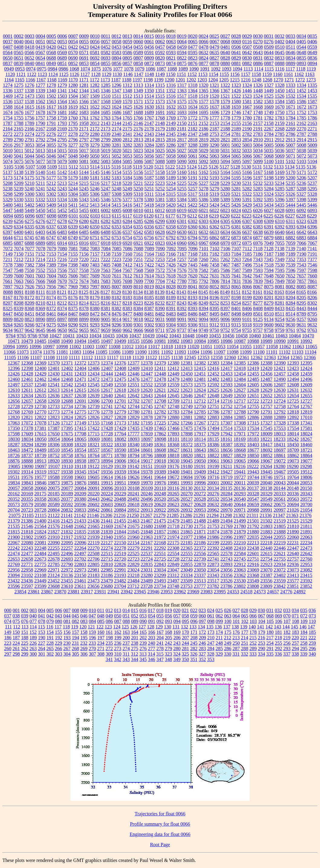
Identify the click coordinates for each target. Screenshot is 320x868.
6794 (192, 238)
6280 (84, 221)
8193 (193, 298)
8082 (291, 287)
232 (84, 643)
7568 (138, 270)
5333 (51, 200)
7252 (149, 259)
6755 (138, 238)
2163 (312, 123)
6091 (290, 210)
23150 (80, 575)
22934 (280, 564)
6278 (62, 221)
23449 (40, 581)
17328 (280, 423)
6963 (193, 243)
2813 (138, 140)
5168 (269, 172)
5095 (236, 161)
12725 (293, 401)
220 (295, 638)
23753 (186, 586)
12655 (306, 396)
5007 (291, 145)
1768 (160, 118)
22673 (40, 559)
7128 (269, 249)
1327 (269, 85)
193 (67, 638)
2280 (95, 134)
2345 (171, 134)
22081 (40, 543)
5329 (8, 200)
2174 (117, 129)
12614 (67, 390)
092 (160, 621)
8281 (280, 303)
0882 (247, 63)
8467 (73, 314)
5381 (160, 200)
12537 (27, 385)
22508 (94, 554)
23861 (34, 592)
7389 (51, 265)
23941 (114, 592)
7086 (128, 249)
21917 (67, 537)
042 (50, 616)
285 (219, 649)
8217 (116, 303)
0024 (203, 36)
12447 (147, 374)
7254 (171, 259)
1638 (225, 107)
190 (42, 638)
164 (135, 632)
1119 (311, 69)
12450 (187, 374)
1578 (215, 102)
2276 (51, 134)
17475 (187, 428)
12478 (160, 379)
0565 (19, 52)
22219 (280, 543)
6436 (51, 232)
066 (253, 616)
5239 (19, 189)
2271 (312, 129)
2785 (280, 134)
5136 (312, 167)
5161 (193, 172)
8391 (171, 308)
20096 (107, 488)
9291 (84, 325)
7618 (171, 276)
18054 (54, 439)
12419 (253, 368)
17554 (293, 428)
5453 (73, 210)
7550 (30, 270)
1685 (106, 112)
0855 (106, 63)
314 (151, 654)
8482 (160, 314)
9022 (149, 319)
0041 (30, 42)
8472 (95, 314)
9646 (51, 330)
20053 (306, 483)
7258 (192, 259)
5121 (159, 167)
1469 (8, 96)
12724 (280, 401)
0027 (225, 36)
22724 (147, 559)
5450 (40, 210)
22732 (187, 559)
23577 (293, 581)
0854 (95, 63)
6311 (291, 221)
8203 (280, 298)
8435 (291, 308)
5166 (247, 172)
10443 (175, 336)
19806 (306, 477)
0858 (138, 63)
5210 (30, 183)
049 (109, 616)
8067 (258, 287)
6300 (171, 221)
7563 (106, 270)
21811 (306, 526)
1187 (116, 80)
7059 (291, 243)
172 (202, 632)
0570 (73, 52)
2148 (160, 123)
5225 (182, 183)
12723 (266, 401)
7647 (258, 276)
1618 (62, 107)
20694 (293, 504)
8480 (138, 314)
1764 (117, 118)
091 (152, 621)
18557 (94, 450)
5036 (280, 151)
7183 (225, 254)
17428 (107, 428)
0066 (204, 42)
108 (296, 621)
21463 (134, 521)
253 (262, 643)
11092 (167, 352)
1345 (95, 91)
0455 (138, 47)
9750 (214, 330)
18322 (107, 445)
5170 (291, 172)
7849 (280, 281)
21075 (15, 515)
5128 (235, 167)
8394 (204, 308)
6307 (247, 221)
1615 (30, 107)
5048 (73, 156)
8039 (182, 287)
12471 (80, 379)
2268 (280, 129)
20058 (27, 488)
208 (194, 638)
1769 (171, 118)
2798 (95, 140)
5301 (40, 194)
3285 (160, 145)
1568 (106, 102)
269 (84, 649)
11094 (193, 352)
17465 (160, 428)
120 (83, 627)
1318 (193, 85)
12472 (94, 379)
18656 (227, 450)
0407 (8, 47)
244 (186, 643)
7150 (19, 254)
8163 (280, 292)
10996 (35, 347)
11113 (100, 357)
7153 (51, 254)
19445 (267, 472)
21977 (187, 537)
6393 (291, 227)
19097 (40, 466)
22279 (134, 548)
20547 (253, 499)
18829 (240, 455)
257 (296, 643)
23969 (193, 592)
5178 (62, 178)
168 (169, 632)
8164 (290, 292)
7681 (95, 281)
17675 (67, 434)
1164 (9, 80)
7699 (138, 281)
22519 (120, 554)
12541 (54, 385)
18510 (54, 450)
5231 (247, 183)
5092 (204, 161)
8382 (117, 308)
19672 (173, 477)
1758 (51, 118)
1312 (128, 85)
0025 (214, 36)
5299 (19, 194)
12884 (227, 417)
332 (244, 654)
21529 (306, 521)
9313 (225, 325)
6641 (291, 232)
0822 (182, 58)
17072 (27, 423)
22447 (293, 548)
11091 (154, 352)
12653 (280, 396)
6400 (19, 232)
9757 (258, 330)
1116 (280, 69)
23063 (240, 570)
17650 (54, 434)
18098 (160, 439)
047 (92, 616)
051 (126, 616)
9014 (117, 319)
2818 (193, 140)
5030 (214, 151)
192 (59, 638)
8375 (73, 308)
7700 (149, 281)
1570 (128, 102)
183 (296, 632)
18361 (160, 445)
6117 (127, 216)
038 (16, 616)
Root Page (160, 845)
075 (16, 621)
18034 (27, 439)
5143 (73, 172)
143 (278, 627)
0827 (215, 58)
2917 (19, 145)
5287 (291, 189)
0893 (302, 63)
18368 (173, 445)
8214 (84, 303)
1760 (73, 118)
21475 (160, 521)
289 (253, 649)
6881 (280, 238)
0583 (117, 52)
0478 (204, 47)
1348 (128, 91)
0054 (73, 42)
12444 (107, 374)
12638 (80, 396)
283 (202, 649)
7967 (62, 287)
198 (109, 638)
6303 (204, 221)
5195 (236, 178)
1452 (302, 91)
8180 (106, 298)
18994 (107, 461)
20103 (120, 488)
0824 (204, 58)
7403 (95, 265)
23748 (173, 586)
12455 (253, 374)
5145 (95, 172)
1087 (161, 69)
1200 (170, 80)
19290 (293, 466)
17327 (267, 423)
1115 (269, 69)
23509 (187, 581)
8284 (290, 303)
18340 (134, 445)
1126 (74, 74)
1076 (107, 69)
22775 (40, 564)
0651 (19, 58)
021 (185, 610)
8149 (225, 292)
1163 (310, 74)
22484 (40, 554)
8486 (193, 314)
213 (236, 638)
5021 (127, 151)
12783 (173, 412)
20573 (14, 504)
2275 (40, 134)
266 (59, 649)
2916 (8, 145)
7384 (40, 265)
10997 (49, 347)
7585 (215, 270)
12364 (283, 357)
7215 (51, 259)
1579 (225, 102)
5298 (8, 194)
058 (186, 616)
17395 (67, 428)
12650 (240, 396)
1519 (203, 96)
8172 (30, 298)
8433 (280, 308)
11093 (180, 352)
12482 (213, 379)
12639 (94, 396)
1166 (30, 80)
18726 (14, 455)
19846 (40, 483)
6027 (269, 210)
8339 (19, 308)
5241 (40, 189)
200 (126, 638)
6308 (258, 221)
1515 (160, 96)
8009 (128, 287)
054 (152, 616)
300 (33, 654)
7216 (62, 259)
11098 (233, 352)
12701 (120, 401)
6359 (182, 227)
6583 (149, 232)
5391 (247, 200)
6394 (302, 227)
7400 (84, 265)
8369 (40, 308)
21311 (252, 515)
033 (287, 610)
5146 (106, 172)
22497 (80, 554)
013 (118, 610)
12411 (160, 368)
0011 (106, 36)
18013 (280, 434)
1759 (62, 118)
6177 (170, 216)
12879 (160, 417)
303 (59, 654)
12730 (40, 406)
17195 (147, 423)
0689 (62, 58)
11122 (151, 357)
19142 (133, 466)
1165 (19, 80)
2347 (193, 134)
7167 (182, 254)
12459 (306, 374)
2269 (291, 129)
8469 (84, 314)
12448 (160, 374)
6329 (8, 227)
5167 (258, 172)
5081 (84, 161)
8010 (138, 287)
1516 (171, 96)
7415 (138, 265)
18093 (134, 439)
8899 (84, 319)
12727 (306, 401)
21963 (147, 537)
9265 (19, 325)
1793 (62, 123)
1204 (213, 80)
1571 (138, 102)
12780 (134, 412)
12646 (187, 396)
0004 (40, 36)
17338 (293, 423)
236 (118, 643)
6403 (40, 232)
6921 (138, 243)
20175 (40, 494)
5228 (214, 183)
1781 (258, 118)
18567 (107, 450)
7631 (214, 276)
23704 (120, 586)
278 (160, 649)
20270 (187, 494)
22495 (54, 554)
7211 (8, 259)
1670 (280, 107)
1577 (204, 102)
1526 (280, 96)
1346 (106, 91)
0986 (63, 69)
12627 (240, 390)
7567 (128, 270)
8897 (62, 319)
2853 (236, 140)
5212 (51, 183)
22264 (80, 548)
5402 (30, 205)
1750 (280, 112)
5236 (301, 183)
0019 (182, 36)
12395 (306, 363)
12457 (280, 374)
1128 (96, 74)
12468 (67, 379)
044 (67, 616)
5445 (301, 205)
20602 (94, 504)
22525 (134, 554)
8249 (203, 303)
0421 (62, 47)
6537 (128, 232)
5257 (193, 189)
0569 (62, 52)
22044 (267, 537)
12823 (54, 417)
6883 (301, 238)
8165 (301, 292)
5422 (192, 205)
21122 (54, 515)
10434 (95, 336)
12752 (227, 406)
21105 (28, 515)
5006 (280, 145)
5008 (302, 145)
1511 (116, 96)
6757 (160, 238)
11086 (114, 352)
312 (134, 654)
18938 (80, 461)
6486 (95, 232)
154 (50, 632)
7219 (73, 259)
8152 (247, 292)
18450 (293, 445)
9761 (290, 330)
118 (66, 627)
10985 (213, 341)
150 (16, 632)
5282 (247, 189)
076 (25, 621)
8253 (225, 303)
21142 (80, 515)
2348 (204, 134)
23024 (134, 570)
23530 (240, 581)
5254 (171, 189)
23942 (127, 592)
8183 (128, 298)
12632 (306, 390)
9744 (192, 330)
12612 (40, 390)
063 (228, 616)
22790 (67, 564)
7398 (73, 265)
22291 (147, 548)
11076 (49, 352)
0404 (290, 42)
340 (312, 654)
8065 (236, 287)
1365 (204, 91)
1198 (148, 80)
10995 (22, 347)
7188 (280, 254)
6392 (280, 227)
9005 (106, 319)
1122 (32, 74)
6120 (149, 216)
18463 (14, 450)
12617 (107, 390)
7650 (280, 276)
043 (59, 616)
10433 (82, 336)
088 (126, 621)
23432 (14, 581)
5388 (215, 200)
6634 (225, 232)
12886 (253, 417)
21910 (54, 537)
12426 (14, 374)
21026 (293, 510)
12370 (54, 363)
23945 (140, 592)
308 (101, 654)
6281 (95, 221)
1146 (128, 74)
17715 (94, 434)
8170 (19, 298)
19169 (160, 466)
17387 (54, 428)
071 (296, 616)
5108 (41, 167)
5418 (149, 205)
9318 (247, 325)
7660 (312, 276)
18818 (173, 455)
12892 (293, 417)
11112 (87, 357)
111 (8, 627)
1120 (10, 74)
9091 (182, 319)
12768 (14, 412)
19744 (253, 477)
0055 (84, 42)
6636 (236, 232)
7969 (73, 287)
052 (135, 616)
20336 (293, 494)
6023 (225, 210)
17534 (253, 428)
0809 (149, 58)
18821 (200, 455)
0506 (236, 47)
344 (135, 659)
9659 (106, 330)
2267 (269, 129)
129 (159, 627)
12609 (306, 385)
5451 (51, 210)
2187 (215, 129)
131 (176, 627)
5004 (258, 145)
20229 (120, 494)
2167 (40, 129)
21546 (27, 526)
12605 (253, 385)
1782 (269, 118)
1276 (30, 85)
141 (261, 627)
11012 (128, 347)
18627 (173, 450)
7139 (290, 249)
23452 (54, 581)
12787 (227, 412)
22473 (306, 548)
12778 (107, 412)
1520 (214, 96)
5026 (171, 151)
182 (287, 632)
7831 (236, 281)
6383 (258, 227)
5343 (84, 200)
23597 (27, 586)
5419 (160, 205)
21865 (187, 532)
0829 (236, 58)
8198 (236, 298)
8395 (215, 308)
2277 (62, 134)
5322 (247, 194)
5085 (128, 161)
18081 (107, 439)
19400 (173, 472)
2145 (128, 123)
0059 (128, 42)
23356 (227, 575)
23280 (147, 575)
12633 (14, 396)
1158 (256, 74)
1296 (117, 85)
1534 (301, 96)
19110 (67, 466)
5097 (247, 161)
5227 (203, 183)
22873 (213, 564)
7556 (62, 270)
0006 (62, 36)
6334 (19, 227)
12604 (240, 385)
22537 (147, 554)
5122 (170, 167)
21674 (120, 526)
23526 (227, 581)
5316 (182, 194)
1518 (192, 96)
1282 (95, 85)
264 (42, 649)
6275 (30, 221)
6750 (84, 238)
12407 (107, 368)
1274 (8, 85)
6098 (52, 216)
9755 (247, 330)
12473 (107, 379)
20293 (240, 494)
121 (92, 627)
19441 (240, 472)
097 (202, 621)
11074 (36, 352)
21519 (280, 521)
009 (84, 610)
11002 (75, 347)
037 (8, 616)
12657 (27, 401)
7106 (225, 249)
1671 (291, 107)
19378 (147, 472)
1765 (128, 118)
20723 (27, 510)
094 (177, 621)
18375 (200, 445)
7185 (247, 254)
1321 (215, 85)
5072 (302, 156)
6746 (40, 238)
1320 (204, 85)
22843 (160, 564)
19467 (280, 472)
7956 (51, 287)
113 (25, 627)
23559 (280, 581)
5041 (19, 156)
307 (92, 654)
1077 (118, 69)
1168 (52, 80)
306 (84, 654)
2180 (171, 129)
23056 (227, 570)
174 (219, 632)
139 (244, 627)
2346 (182, 134)
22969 (40, 570)
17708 (80, 434)
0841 (40, 63)
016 (143, 610)
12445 (120, 374)
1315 (160, 85)
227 (42, 643)
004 (42, 610)
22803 (80, 564)
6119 (138, 216)
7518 (269, 265)
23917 (87, 592)
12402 (67, 368)
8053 (225, 287)
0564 (8, 52)
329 (219, 654)
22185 (186, 543)
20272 (200, 494)
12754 (240, 406)
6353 (117, 227)
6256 (19, 221)
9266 (30, 325)
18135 (213, 439)
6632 (204, 232)
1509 (95, 96)
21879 (240, 532)
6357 (160, 227)
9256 (291, 319)
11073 (23, 352)
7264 (247, 259)
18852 (267, 455)
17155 (94, 423)
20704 (14, 510)
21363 (292, 515)
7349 (280, 259)
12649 (227, 396)
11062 (285, 347)
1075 (96, 69)
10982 (173, 341)
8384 (138, 308)
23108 (40, 575)
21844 (120, 532)
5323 (258, 194)
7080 (62, 249)
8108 (30, 292)
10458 (242, 336)
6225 (268, 216)
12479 (173, 379)
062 (219, 616)
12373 (94, 363)
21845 (134, 532)
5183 (117, 178)
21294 (213, 515)
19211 (226, 466)
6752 (105, 238)
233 (92, 643)
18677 (253, 450)
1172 (94, 80)
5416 (127, 205)
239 (143, 643)
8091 (19, 292)
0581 (95, 52)
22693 (67, 559)
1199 (159, 80)
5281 (236, 189)
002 (25, 610)
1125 (64, 74)
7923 (19, 287)
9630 (290, 325)
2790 (19, 140)
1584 (280, 102)
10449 (202, 336)
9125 (258, 319)
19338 (67, 472)
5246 (95, 189)
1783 (280, 118)
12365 (296, 357)
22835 (147, 564)
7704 (160, 281)
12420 (266, 368)
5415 (116, 205)
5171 (302, 172)
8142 (171, 292)
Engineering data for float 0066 (160, 834)
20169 (27, 494)
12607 (280, 385)
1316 (171, 85)
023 (202, 610)
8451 (30, 314)
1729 (225, 112)
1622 (95, 107)
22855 (187, 564)
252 (253, 643)
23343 (213, 575)
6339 (73, 227)
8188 (160, 298)
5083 (106, 161)
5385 (193, 200)
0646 (291, 52)
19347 (94, 472)
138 (235, 627)
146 (303, 627)
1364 (193, 91)
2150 (182, 123)
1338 (30, 91)
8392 (182, 308)
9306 (193, 325)
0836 (312, 58)
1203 (202, 80)
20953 (200, 510)
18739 (40, 455)
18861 (280, 455)
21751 (200, 526)
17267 (200, 423)
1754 (8, 118)
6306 (236, 221)
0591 (149, 52)
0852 (73, 63)
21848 (147, 532)
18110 (187, 439)
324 (177, 654)
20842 (94, 510)
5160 (182, 172)
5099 (258, 161)
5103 (302, 161)
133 (193, 627)
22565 (213, 554)
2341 (128, 134)
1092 (216, 69)
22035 (253, 537)
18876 (14, 461)
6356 (149, 227)
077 (33, 621)
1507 (84, 96)
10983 (187, 341)
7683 (106, 281)
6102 (84, 216)
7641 (236, 276)
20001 (213, 483)
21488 (200, 521)
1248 (257, 80)
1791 (51, 123)
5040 (8, 156)
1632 (171, 107)
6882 (290, 238)
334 (261, 654)
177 (245, 632)
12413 (186, 368)
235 (109, 643)
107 (287, 621)
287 (236, 649)
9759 (280, 330)
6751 (95, 238)
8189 (171, 298)
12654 (293, 396)
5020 (116, 151)
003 (33, 610)
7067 (312, 243)
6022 (214, 210)
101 (236, 621)
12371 (67, 363)
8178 (84, 298)
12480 (187, 379)
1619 (73, 107)
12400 (40, 368)
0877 (204, 63)
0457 (160, 47)
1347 (117, 91)
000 (8, 610)
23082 (306, 570)
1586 (302, 102)
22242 (14, 548)
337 (287, 654)
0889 (291, 63)
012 (109, 610)
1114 (259, 69)
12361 (243, 357)
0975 (42, 69)
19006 (120, 461)
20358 (40, 499)
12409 (134, 368)
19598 (67, 477)
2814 (149, 140)
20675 (280, 504)
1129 (107, 74)
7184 (236, 254)
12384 (227, 363)
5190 (182, 178)
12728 (14, 406)
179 (262, 632)
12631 (293, 390)
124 (117, 627)
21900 (14, 537)
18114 (200, 439)
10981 (160, 341)
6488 (106, 232)
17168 (107, 423)
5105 (8, 167)
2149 (171, 123)
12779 (120, 412)
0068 (225, 42)
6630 (182, 232)
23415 (306, 575)
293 (287, 649)
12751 (213, 406)
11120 (138, 357)
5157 (149, 172)
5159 (171, 172)
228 (50, 643)
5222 (149, 183)
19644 (160, 477)
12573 (187, 385)
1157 (246, 74)
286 (228, 649)
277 (152, 649)
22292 (160, 548)
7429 (182, 265)
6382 (247, 227)
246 (202, 643)
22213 (253, 543)
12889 (280, 417)
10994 (9, 347)
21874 (213, 532)
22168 (160, 543)
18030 (14, 439)
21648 (67, 526)
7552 (40, 270)
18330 (120, 445)
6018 (171, 210)
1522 (236, 96)
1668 (258, 107)
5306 (95, 194)
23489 (147, 581)
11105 (10, 357)
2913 (290, 140)
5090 (182, 161)
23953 (167, 592)
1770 (182, 118)
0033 (290, 36)
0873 (160, 63)
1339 (40, 91)
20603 (107, 504)
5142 (62, 172)
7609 (95, 276)
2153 (215, 123)
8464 (62, 314)
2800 (117, 140)
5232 (258, 183)
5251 (149, 189)
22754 (267, 559)
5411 (73, 205)
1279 (62, 85)
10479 (27, 341)
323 (168, 654)
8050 (204, 287)
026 (228, 610)
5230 (236, 183)
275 (135, 649)
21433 (80, 521)
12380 (173, 363)
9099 (236, 319)
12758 (280, 406)
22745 (240, 559)
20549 (267, 499)
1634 (193, 107)
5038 (301, 151)
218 (278, 638)
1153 (203, 74)
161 (109, 632)
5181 (95, 178)
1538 (30, 102)
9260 (312, 319)
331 (236, 654)
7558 (84, 270)
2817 (182, 140)
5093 (215, 161)
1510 (106, 96)
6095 (19, 216)
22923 (267, 564)
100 (228, 621)
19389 (160, 472)
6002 (106, 210)
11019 (180, 347)
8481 (149, 314)
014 (126, 610)
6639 (269, 232)
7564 (117, 270)
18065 (80, 439)
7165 (160, 254)
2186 (204, 129)
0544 (301, 47)
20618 (134, 504)
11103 (297, 352)
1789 (30, 123)
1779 (236, 118)
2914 (301, 140)
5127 (225, 167)
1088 (172, 69)
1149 (160, 74)
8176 (73, 298)
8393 (193, 308)
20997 (280, 510)
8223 (138, 303)
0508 (258, 47)
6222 (236, 216)
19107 (54, 466)
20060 (40, 488)
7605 (62, 276)
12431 (67, 374)
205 (169, 638)
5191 (193, 178)
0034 (301, 36)
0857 (128, 63)
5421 (182, 205)
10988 (253, 341)
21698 (160, 526)
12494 (293, 379)
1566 (84, 102)
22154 (133, 543)
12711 (187, 401)
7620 (192, 276)
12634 (27, 396)
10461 (268, 336)
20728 (40, 510)
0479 (215, 47)
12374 (107, 363)
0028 (236, 36)
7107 (236, 249)
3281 (117, 145)
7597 (302, 270)
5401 (19, 205)
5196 (247, 178)
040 (33, 616)
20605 (120, 504)
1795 (73, 123)
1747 (247, 112)
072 (304, 616)
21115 (41, 515)
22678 (54, 559)
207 (186, 638)
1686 (117, 112)
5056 (149, 156)
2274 (30, 134)
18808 (160, 455)
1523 (247, 96)
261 (16, 649)
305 (76, 654)
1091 (205, 69)
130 (168, 627)
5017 (84, 151)
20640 (227, 504)
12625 (213, 390)
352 (202, 659)
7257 (182, 259)
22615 (267, 554)
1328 (280, 85)
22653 (14, 559)
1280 (73, 85)
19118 (80, 466)
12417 (226, 368)
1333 (291, 85)
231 (76, 643)
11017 (154, 347)
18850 (253, 455)
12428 (27, 374)
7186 (258, 254)
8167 (8, 298)
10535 (134, 341)
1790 (40, 123)
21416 (54, 521)
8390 (160, 308)
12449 (173, 374)
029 (253, 610)
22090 (54, 543)
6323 (301, 221)
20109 (147, 488)
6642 (302, 232)
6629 (171, 232)
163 (126, 632)
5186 (138, 178)
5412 (84, 205)
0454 (128, 47)
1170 (73, 80)
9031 (160, 319)
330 (228, 654)
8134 (138, 292)
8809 (8, 319)
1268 (267, 80)
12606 (267, 385)
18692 (267, 450)
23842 (280, 586)
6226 (279, 216)
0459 (182, 47)
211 (219, 638)
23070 (267, 570)
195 (84, 638)
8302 (312, 303)
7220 (84, 259)
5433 (258, 205)
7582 (204, 270)
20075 (54, 488)
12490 (280, 379)
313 (143, 654)
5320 (225, 194)
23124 (54, 575)
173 (211, 632)
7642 (247, 276)
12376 (120, 363)
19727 (240, 477)
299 (25, 654)
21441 (107, 521)
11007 (101, 347)
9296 (117, 325)
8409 (269, 308)
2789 (8, 140)
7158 (106, 254)
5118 (127, 167)
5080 (73, 161)
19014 (134, 461)
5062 (204, 156)
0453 (117, 47)
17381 (40, 428)
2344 (160, 134)
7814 (225, 281)
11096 (206, 352)
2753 (215, 134)
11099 (246, 352)
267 (67, 649)
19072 (280, 461)
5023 (138, 151)
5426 (236, 205)
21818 (27, 532)
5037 (290, 151)
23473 (94, 581)
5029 (203, 151)
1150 (171, 74)
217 (270, 638)
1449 (269, 91)
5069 (280, 156)
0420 (51, 47)
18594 (134, 450)
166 (152, 632)
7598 (312, 270)
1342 (73, 91)
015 (134, 610)
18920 (54, 461)
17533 (240, 428)
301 (42, 654)
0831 (258, 58)
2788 (312, 134)
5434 (269, 205)
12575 (200, 385)
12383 (213, 363)
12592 (213, 385)
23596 (14, 586)
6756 (149, 238)
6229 (312, 216)
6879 (269, 238)
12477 (147, 379)
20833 (80, 510)
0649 (312, 52)
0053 (62, 42)
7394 (62, 265)
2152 (204, 123)
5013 (40, 151)
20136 (240, 488)
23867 (47, 592)
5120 (148, 167)
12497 (14, 385)
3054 (40, 145)
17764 (120, 434)
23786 (226, 586)
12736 (80, 406)
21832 (67, 532)
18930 (67, 461)
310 (118, 654)
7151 (30, 254)
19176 (173, 466)
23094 (14, 575)
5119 (137, 167)
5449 (30, 210)
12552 (147, 385)
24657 (273, 592)
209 (202, 638)
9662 (128, 330)
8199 (247, 298)
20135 (226, 488)
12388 (267, 363)
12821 (27, 417)
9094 (204, 319)
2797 (84, 140)
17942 (227, 434)
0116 (247, 42)
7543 (302, 265)
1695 (204, 112)
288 (245, 649)
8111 (40, 292)
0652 (30, 58)
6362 (215, 227)
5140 (40, 172)
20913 (147, 510)
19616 (120, 477)
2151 (193, 123)
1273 (311, 80)
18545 (67, 450)
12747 (160, 406)
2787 (302, 134)
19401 (187, 472)
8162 (269, 292)
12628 (253, 390)
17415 (80, 428)
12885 (240, 417)
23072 (280, 570)
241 (160, 643)
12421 (280, 368)
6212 (192, 216)
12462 (40, 379)
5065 (236, 156)
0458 (171, 47)
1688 (138, 112)
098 (211, 621)
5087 (149, 161)
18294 (27, 445)
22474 (14, 554)
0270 (258, 42)
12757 (267, 406)
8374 (62, 308)
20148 (293, 488)
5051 (106, 156)
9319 (258, 325)
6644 (8, 238)
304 (67, 654)
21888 (280, 532)
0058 (117, 42)
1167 (41, 80)
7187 (269, 254)
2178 (149, 129)
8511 (280, 314)
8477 (128, 314)
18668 (240, 450)
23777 (200, 586)
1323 (236, 85)
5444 (290, 205)
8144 (192, 292)
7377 (312, 259)
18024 (306, 434)
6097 (41, 216)
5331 (30, 200)
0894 (312, 63)
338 (295, 654)
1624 (117, 107)
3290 (215, 145)
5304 (73, 194)
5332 (40, 200)
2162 (302, 123)
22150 (120, 543)
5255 (182, 189)
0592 (160, 52)
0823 (193, 58)
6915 (73, 243)
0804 (117, 58)
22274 (107, 548)
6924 (171, 243)
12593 (227, 385)
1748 (258, 112)
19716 (213, 477)
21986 (213, 537)
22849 (173, 564)
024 (211, 610)
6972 (236, 243)
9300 (128, 325)
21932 (80, 537)
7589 (247, 270)
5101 (280, 161)
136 (218, 627)
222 (312, 638)
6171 (160, 216)
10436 (122, 336)
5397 (291, 200)
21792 (253, 526)
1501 (40, 96)
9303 (160, 325)
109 (304, 621)
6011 (149, 210)
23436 (27, 581)
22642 (306, 554)
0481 (225, 47)
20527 (187, 499)
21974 (173, 537)
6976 (258, 243)
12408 (120, 368)
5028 (192, 151)
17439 (147, 428)
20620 (160, 504)
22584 (240, 554)
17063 (14, 423)
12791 (267, 412)
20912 (134, 510)
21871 (200, 532)
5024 (149, 151)
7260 (203, 259)
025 (219, 610)
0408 (19, 47)
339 (304, 654)
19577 (40, 477)
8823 (30, 319)
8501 (258, 314)
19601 (80, 477)
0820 (160, 58)
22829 (134, 564)
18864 (306, 455)
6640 (280, 232)
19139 (120, 466)
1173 (105, 80)
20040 (266, 483)
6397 (8, 232)
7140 (301, 249)
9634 (8, 330)
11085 (101, 352)
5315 (171, 194)
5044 (30, 156)
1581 (247, 102)
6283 (117, 221)
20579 (27, 504)
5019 (105, 151)
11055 (246, 347)
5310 (138, 194)
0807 (138, 58)
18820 (187, 455)
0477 (193, 47)
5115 (105, 167)
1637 (215, 107)
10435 (109, 336)
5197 (258, 178)
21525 (293, 521)
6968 (215, 243)
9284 (62, 325)
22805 (94, 564)
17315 (253, 423)
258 (304, 643)
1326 (258, 85)
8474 (106, 314)
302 (50, 654)
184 (304, 632)
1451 (291, 91)
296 (312, 649)
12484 (240, 379)
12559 (173, 385)
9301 (138, 325)
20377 (67, 499)
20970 (227, 510)
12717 (240, 401)
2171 (84, 129)
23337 (200, 575)
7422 (149, 265)
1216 (246, 80)
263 (33, 649)
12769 (27, 412)
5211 (40, 183)
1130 (117, 74)
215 (253, 638)
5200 (291, 178)
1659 (236, 107)
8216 (105, 303)
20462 (107, 499)
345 (143, 659)
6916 (84, 243)
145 (295, 627)
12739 (94, 406)
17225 (160, 423)
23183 (94, 575)
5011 (19, 151)
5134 (290, 167)
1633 (182, 107)
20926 (173, 510)
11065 (311, 347)
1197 (137, 80)
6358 (171, 227)
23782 (213, 586)
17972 (253, 434)
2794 (51, 140)
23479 (107, 581)
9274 (40, 325)
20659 (253, 504)
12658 (40, 401)
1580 (236, 102)
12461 (27, 379)
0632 (204, 52)
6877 (258, 238)
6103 (95, 216)
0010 (95, 36)
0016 (160, 36)
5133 (279, 167)
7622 (203, 276)
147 (312, 627)
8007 (117, 287)
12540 (40, 385)
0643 (258, 52)
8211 (51, 303)
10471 (14, 341)
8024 (160, 287)
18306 (54, 445)
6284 (128, 221)
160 (101, 632)
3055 (51, 145)
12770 (40, 412)
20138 (266, 488)
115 (42, 627)
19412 (213, 472)
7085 (117, 249)
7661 (8, 281)
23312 (173, 575)
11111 (74, 357)
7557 (73, 270)
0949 (9, 69)
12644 (160, 396)
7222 (105, 259)
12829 (134, 417)
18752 (54, 455)
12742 (120, 406)
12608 (293, 385)
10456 (228, 336)
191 (50, 638)
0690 (73, 58)
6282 (106, 221)
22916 (253, 564)
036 (312, 610)
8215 (95, 303)
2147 (149, 123)
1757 (40, 118)
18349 (147, 445)
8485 (182, 314)
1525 (269, 96)
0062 (160, 42)
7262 (225, 259)
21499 (240, 521)
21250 (133, 515)
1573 (160, 102)
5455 (84, 210)
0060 (138, 42)
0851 (62, 63)
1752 (302, 112)
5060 (182, 156)
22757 (293, 559)
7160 (128, 254)
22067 (14, 543)
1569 (117, 102)
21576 (54, 526)
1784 (291, 118)
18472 (27, 450)
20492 (134, 499)
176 (236, 632)
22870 (200, 564)
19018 (160, 461)
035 (304, 610)
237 (126, 643)
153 (42, 632)
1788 (19, 123)
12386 (253, 363)
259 (312, 643)
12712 (200, 401)
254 (270, 643)
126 (134, 627)
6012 (160, 210)
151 (25, 632)
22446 (280, 548)
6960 (182, 243)
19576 (27, 477)
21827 (54, 532)
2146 (138, 123)
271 (101, 649)
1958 (84, 123)
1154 (213, 74)
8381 (106, 308)
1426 (236, 91)
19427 (227, 472)
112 (16, 627)
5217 (105, 183)
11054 (233, 347)
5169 (280, 172)
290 (262, 649)
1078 (129, 69)
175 (228, 632)
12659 (54, 401)
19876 (80, 483)
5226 (192, 183)
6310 (280, 221)
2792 (40, 140)
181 (279, 632)
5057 (160, 156)
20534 (227, 499)
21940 (107, 537)
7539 (291, 265)
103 (253, 621)
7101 (204, 249)
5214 (73, 183)
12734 (67, 406)
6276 (40, 221)
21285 (173, 515)
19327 (54, 472)
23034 (160, 570)
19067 (267, 461)
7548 (19, 270)
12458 (293, 374)
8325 (8, 308)
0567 (40, 52)
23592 (306, 581)
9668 (149, 330)
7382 (30, 265)
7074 (19, 249)
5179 (73, 178)
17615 (40, 434)
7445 (193, 265)
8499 (247, 314)
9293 (95, 325)
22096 (80, 543)
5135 (301, 167)
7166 (171, 254)
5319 (214, 194)
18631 (187, 450)
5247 (106, 189)
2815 (160, 140)
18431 (280, 445)
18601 (147, 450)
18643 (200, 450)
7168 (193, 254)
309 (109, 654)
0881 (236, 63)
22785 (54, 564)
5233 (269, 183)
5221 (138, 183)
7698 (128, 281)
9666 (138, 330)
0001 (8, 36)
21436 (94, 521)
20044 (293, 483)
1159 (267, 74)
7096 (193, 249)
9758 (269, 330)
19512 (306, 472)
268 (76, 649)
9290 (73, 325)
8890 (40, 319)
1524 (258, 96)
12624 (200, 390)
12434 (94, 374)
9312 (214, 325)
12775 (80, 412)
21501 (253, 521)
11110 (62, 357)
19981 (173, 483)
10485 (40, 341)
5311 (149, 194)
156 (67, 632)
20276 (213, 494)
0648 (302, 52)
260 (8, 649)
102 (245, 621)
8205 (302, 298)
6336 (40, 227)
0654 (40, 58)
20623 (173, 504)
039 (25, 616)
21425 (67, 521)
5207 (312, 178)
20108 (134, 488)
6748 (62, 238)
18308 (67, 445)
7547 (8, 270)
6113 (106, 216)
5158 (160, 172)
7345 (269, 259)
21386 (27, 521)
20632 (213, 504)
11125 (164, 357)
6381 (236, 227)
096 (194, 621)
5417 (138, 205)
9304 (171, 325)
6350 (95, 227)
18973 (94, 461)
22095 (67, 543)
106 (279, 621)
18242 (293, 439)
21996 (227, 537)
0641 (236, 52)
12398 (27, 368)
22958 (27, 570)
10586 (147, 341)
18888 (27, 461)
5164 (225, 172)
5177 (51, 178)
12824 (67, 417)
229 (59, 643)
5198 (269, 178)
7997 (95, 287)
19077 (306, 461)
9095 (215, 319)
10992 (306, 341)
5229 (225, 183)
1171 (84, 80)
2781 (236, 134)
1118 (301, 69)
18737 (27, 455)
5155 (128, 172)
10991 (293, 341)
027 (236, 610)
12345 (190, 357)
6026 (258, 210)
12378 (147, 363)
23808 (253, 586)
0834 (291, 58)
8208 (19, 303)
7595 (280, 270)
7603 (40, 276)
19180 (186, 466)
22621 (280, 554)
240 (152, 643)
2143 (106, 123)
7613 (138, 276)
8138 (149, 292)
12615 (80, 390)
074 (8, 621)
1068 (74, 69)
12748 (173, 406)
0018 (171, 36)
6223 (247, 216)
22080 (27, 543)
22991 (120, 570)
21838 (94, 532)
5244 (73, 189)
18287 (14, 445)
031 (270, 610)
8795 (312, 314)
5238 (8, 189)
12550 (120, 385)
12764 (293, 406)
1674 (8, 112)
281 (186, 649)
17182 (134, 423)
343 (126, 659)
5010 (8, 151)
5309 (128, 194)
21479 (173, 521)
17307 (227, 423)
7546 (312, 265)
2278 (73, 134)
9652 (73, 330)
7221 (95, 259)
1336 (8, 91)
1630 (149, 107)
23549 (253, 581)
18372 (187, 445)
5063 (215, 156)
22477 (27, 554)
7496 (247, 265)
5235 (290, 183)
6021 (203, 210)
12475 (120, 379)
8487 (204, 314)
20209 (80, 494)
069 (279, 616)
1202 (191, 80)
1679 (51, 112)
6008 (128, 210)
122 (100, 627)
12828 (120, 417)
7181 (204, 254)
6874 (247, 238)
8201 (269, 298)
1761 (84, 118)
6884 (312, 238)
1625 (128, 107)
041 (42, 616)
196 (92, 638)
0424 (95, 47)
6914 (62, 243)
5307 (106, 194)
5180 (84, 178)
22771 (27, 564)
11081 (62, 352)
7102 (215, 249)
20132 (200, 488)
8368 (30, 308)
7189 (291, 254)
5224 (171, 183)
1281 (84, 85)
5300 (30, 194)
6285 (138, 221)
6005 (117, 210)
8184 (138, 298)
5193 (215, 178)
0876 (193, 63)
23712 (133, 586)
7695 (117, 281)
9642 (30, 330)
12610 (14, 390)
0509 (269, 47)
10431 (69, 336)
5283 (258, 189)
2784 (269, 134)
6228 (301, 216)
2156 (247, 123)
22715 (107, 559)
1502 (51, 96)
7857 (302, 281)
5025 (160, 151)
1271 (289, 80)
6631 (193, 232)
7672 (73, 281)
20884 (120, 510)
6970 (225, 243)
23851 (293, 586)
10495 (94, 341)
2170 (73, 129)
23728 (147, 586)
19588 (54, 477)
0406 (312, 42)
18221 (266, 439)
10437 (135, 336)
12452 (213, 374)
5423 (203, 205)
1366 (215, 91)
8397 (225, 308)
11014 (141, 347)
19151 (147, 466)
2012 (95, 123)
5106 (19, 167)
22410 (240, 548)
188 (25, 638)
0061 (149, 42)
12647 (200, 396)
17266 (187, 423)
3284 (149, 145)
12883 (213, 417)
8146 (214, 292)
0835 (302, 58)
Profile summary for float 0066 (160, 824)
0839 (19, 63)
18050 (40, 439)
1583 (269, 102)
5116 (116, 167)
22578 (227, 554)
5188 (160, 178)
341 (109, 659)
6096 (30, 216)
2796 (73, 140)
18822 (213, 455)
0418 (30, 47)
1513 (138, 96)
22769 (14, 564)
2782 (247, 134)
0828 (225, 58)
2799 (106, 140)
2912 (280, 140)
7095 (182, 249)
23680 (107, 586)
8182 (117, 298)
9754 (236, 330)
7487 (236, 265)
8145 (203, 292)
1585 (291, 102)
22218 (266, 543)
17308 (240, 423)
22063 (306, 537)
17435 (134, 428)
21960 (134, 537)
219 (287, 638)
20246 (147, 494)
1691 (160, 112)
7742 (171, 281)
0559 (312, 47)
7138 (280, 249)
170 (186, 632)
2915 (312, 140)
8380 (95, 308)
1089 (183, 69)
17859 (147, 434)
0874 (171, 63)
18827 (227, 455)
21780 (240, 526)
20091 (94, 488)
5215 (84, 183)
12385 (240, 363)
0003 (30, 36)
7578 (193, 270)
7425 (160, 265)
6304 (215, 221)
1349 (138, 91)
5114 (95, 167)
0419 (40, 47)
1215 (235, 80)
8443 (302, 308)
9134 (269, 319)
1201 (180, 80)
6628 (160, 232)
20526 (173, 499)
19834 (14, 483)
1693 (182, 112)
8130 (127, 292)
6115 (116, 216)
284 (211, 649)
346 (152, 659)
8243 (182, 303)
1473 (30, 96)
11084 (88, 352)
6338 (62, 227)
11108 (49, 357)
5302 (51, 194)
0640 (225, 52)
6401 (30, 232)
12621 (160, 390)
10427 (56, 336)
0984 (53, 69)
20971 (240, 510)
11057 (259, 347)
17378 (27, 428)
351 (194, 659)
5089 (171, 161)
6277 (51, 221)
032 (278, 610)
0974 (31, 69)
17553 (280, 428)
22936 (293, 564)
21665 (94, 526)
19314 (27, 472)
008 (76, 610)
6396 (312, 227)
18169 (240, 439)
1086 (150, 69)
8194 (204, 298)
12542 (67, 385)
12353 (203, 357)
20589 (54, 504)
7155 (73, 254)
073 (312, 616)
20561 (280, 499)
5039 (312, 151)
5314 (160, 194)
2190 (247, 129)
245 (194, 643)
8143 (182, 292)
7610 (106, 276)
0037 (8, 42)
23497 (173, 581)
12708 (160, 401)
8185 (149, 298)
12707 (147, 401)
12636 (54, 396)
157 (76, 632)
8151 (236, 292)
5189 (171, 178)
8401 (236, 308)
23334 (187, 575)
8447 (8, 314)
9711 (160, 330)
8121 (62, 292)
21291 (199, 515)
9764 (11, 336)
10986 (227, 341)
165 (143, 632)
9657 (95, 330)
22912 (240, 564)
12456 (267, 374)
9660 (117, 330)
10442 (162, 336)
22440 (267, 548)
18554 (80, 450)
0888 (280, 63)
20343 (306, 494)
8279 (269, 303)
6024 (236, 210)
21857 (160, 532)
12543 (80, 385)
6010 (138, 210)
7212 (18, 259)
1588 (8, 107)
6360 (193, 227)
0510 (280, 47)
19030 (173, 461)
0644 (269, 52)
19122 (93, 466)
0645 (280, 52)
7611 (116, 276)
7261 (214, 259)
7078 (40, 249)
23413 (293, 575)
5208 (8, 183)
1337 (19, 91)
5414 (105, 205)
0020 (192, 36)
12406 (94, 368)
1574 (171, 102)
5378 (138, 200)
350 (186, 659)
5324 (269, 194)
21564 (40, 526)
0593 (171, 52)
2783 (258, 134)
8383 (128, 308)
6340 (84, 227)
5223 (160, 183)
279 (169, 649)
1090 (194, 69)
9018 (138, 319)
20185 (54, 494)
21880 (253, 532)
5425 (225, 205)
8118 (51, 292)
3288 (193, 145)
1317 (182, 85)
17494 (213, 428)
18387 (227, 445)
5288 (302, 189)
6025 (247, 210)
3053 (30, 145)
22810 (107, 564)
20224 (107, 494)
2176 (138, 129)
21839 (107, 532)
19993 (187, 483)
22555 (187, 554)
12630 (280, 390)
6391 (269, 227)
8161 (258, 292)
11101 (272, 352)
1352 (171, 91)
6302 (193, 221)
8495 (215, 314)
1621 (84, 107)
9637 (19, 330)
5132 (268, 167)
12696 (94, 401)
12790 (253, 412)
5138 (19, 172)
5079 (62, 161)
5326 (290, 194)
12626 (226, 390)
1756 (30, 118)
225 (25, 643)
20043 (280, 483)
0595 (193, 52)
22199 (213, 543)
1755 (19, 118)
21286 (186, 515)
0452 (106, 47)
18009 (267, 434)
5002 (236, 145)
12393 (293, 363)
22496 (67, 554)
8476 (117, 314)
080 (59, 621)
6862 (214, 238)
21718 (173, 526)
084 (92, 621)
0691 (84, 58)
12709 (173, 401)
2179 (160, 129)
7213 (29, 259)
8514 (290, 314)
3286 (171, 145)
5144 (84, 172)
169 (177, 632)
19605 (94, 477)
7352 (290, 259)
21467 (147, 521)
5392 (258, 200)
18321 (94, 445)
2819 (204, 140)
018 (160, 610)
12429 (40, 374)
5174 (19, 178)
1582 (258, 102)
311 (126, 654)
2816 (171, 140)
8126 (95, 292)
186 (8, 638)
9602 (280, 325)
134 (202, 627)
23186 (107, 575)
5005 (269, 145)
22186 (200, 543)
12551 (134, 385)
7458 (215, 265)
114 (33, 627)
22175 (173, 543)
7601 (30, 276)
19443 (253, 472)
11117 (112, 357)
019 (168, 610)
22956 (14, 570)
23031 (147, 570)
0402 (280, 42)
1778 (225, 118)
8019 (149, 287)
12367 (14, 363)
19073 (293, 461)
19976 (160, 483)
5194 (225, 178)
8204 (291, 298)
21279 (160, 515)
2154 (225, 123)
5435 (280, 205)
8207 (8, 303)
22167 (147, 543)
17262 (173, 423)
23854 (21, 592)
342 (118, 659)
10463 (282, 336)
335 (270, 654)
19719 (227, 477)
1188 (126, 80)
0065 (193, 42)
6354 (128, 227)
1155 (224, 74)
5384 (182, 200)
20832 (67, 510)
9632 (312, 325)
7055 (280, 243)
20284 (227, 494)
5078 (51, 161)
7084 (106, 249)
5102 (291, 161)
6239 (8, 221)
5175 (30, 178)
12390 (280, 363)
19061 (213, 461)
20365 (54, 499)
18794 (134, 455)
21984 (200, 537)
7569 (149, 270)
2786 (291, 134)
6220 (225, 216)
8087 (312, 287)
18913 (40, 461)
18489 (40, 450)
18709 (293, 450)
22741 (213, 559)
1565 (73, 102)
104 (262, 621)
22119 (94, 543)
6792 (171, 238)
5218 (116, 183)
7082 (84, 249)
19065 (240, 461)
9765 (22, 336)
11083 (75, 352)
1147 (139, 74)
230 (67, 643)
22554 (173, 554)
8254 (236, 303)
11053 (220, 347)
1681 (62, 112)
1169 (62, 80)
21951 (120, 537)
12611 (27, 390)
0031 (269, 36)
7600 (19, 276)
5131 (257, 167)
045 (76, 616)
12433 (80, 374)
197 (101, 638)
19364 (134, 472)
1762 (95, 118)
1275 (19, 85)
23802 (240, 586)
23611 (80, 586)
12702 (134, 401)
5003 (247, 145)
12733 (54, 406)
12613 (53, 390)
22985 (107, 570)
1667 (247, 107)
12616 (93, 390)
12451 (200, 374)
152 (33, 632)
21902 (27, 537)
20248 (160, 494)
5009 (312, 145)
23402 (280, 575)
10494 (80, 341)
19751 (280, 477)
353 (211, 659)
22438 (253, 548)
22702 (80, 559)
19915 (107, 483)
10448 (189, 336)
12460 (14, 379)
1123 (42, 74)
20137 (253, 488)
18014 (293, 434)
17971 (240, 434)
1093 (227, 69)
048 (101, 616)
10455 (215, 336)
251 (245, 643)
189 (33, 638)
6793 (182, 238)
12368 (27, 363)
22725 (160, 559)
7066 (302, 243)
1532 (290, 96)
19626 (134, 477)
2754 (225, 134)
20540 (240, 499)
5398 (302, 200)
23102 (27, 575)
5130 (246, 167)
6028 (280, 210)
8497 (225, 314)
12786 (213, 412)
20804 (54, 510)
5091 (193, 161)
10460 (255, 336)
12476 (134, 379)
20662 (267, 504)
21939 (94, 537)
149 (8, 632)
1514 (149, 96)
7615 (160, 276)
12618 (120, 390)
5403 (40, 205)
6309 (269, 221)
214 (244, 638)
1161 (288, 74)
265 (50, 649)
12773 (54, 412)
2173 (106, 129)
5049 (84, 156)
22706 (94, 559)
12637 (67, 396)
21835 (80, 532)
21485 (187, 521)
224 (16, 643)
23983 (207, 592)
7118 (258, 249)
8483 (171, 314)
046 (84, 616)
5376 (117, 200)
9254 (280, 319)
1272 (300, 80)
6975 (247, 243)
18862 (293, 455)
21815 (14, 532)
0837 (8, 63)
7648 (269, 276)
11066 (10, 352)
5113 (84, 167)
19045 (187, 461)
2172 (95, 129)
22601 (253, 554)
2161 (291, 123)
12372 (80, 363)
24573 (260, 592)
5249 (128, 189)
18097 (147, 439)
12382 (200, 363)
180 (270, 632)
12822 (40, 417)
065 (245, 616)
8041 (193, 287)
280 (177, 649)
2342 (138, 134)
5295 (312, 189)
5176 (40, 178)
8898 (73, 319)
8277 (258, 303)
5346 (106, 200)
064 (236, 616)
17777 (134, 434)
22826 (120, 564)
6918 (106, 243)
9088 (171, 319)
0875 (182, 63)
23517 (213, 581)
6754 (127, 238)
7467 (225, 265)
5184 (128, 178)
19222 (253, 466)
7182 (215, 254)
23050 (200, 570)
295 (304, 649)
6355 (138, 227)
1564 (62, 102)
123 (108, 627)
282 (194, 649)
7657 (301, 276)
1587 (312, 102)
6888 (30, 243)
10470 (308, 336)
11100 (259, 352)
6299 (160, 221)
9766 (33, 336)
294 (296, 649)
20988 (253, 510)
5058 (171, 156)
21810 (293, 526)
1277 (40, 85)
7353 (301, 259)
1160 (278, 74)
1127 (85, 74)
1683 (84, 112)
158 (84, 632)
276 (143, 649)
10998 (62, 347)
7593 (258, 270)
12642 (134, 396)
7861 (312, 281)
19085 (14, 466)
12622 (173, 390)
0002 (19, 36)
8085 (302, 287)
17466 (173, 428)
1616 (40, 107)
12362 (257, 357)
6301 (182, 221)
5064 (225, 156)
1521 (225, 96)
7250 (127, 259)
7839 (258, 281)
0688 (51, 58)
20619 (147, 504)
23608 (54, 586)
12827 (107, 417)
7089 (149, 249)
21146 (93, 515)
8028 (171, 287)
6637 (247, 232)
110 (312, 621)
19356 (107, 472)
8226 (149, 303)
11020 (193, 347)
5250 (138, 189)
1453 (312, 91)
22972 (67, 570)
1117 (290, 69)
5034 (258, 151)
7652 (290, 276)
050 (118, 616)
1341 (62, 91)
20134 (213, 488)
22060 (293, 537)
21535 (14, 526)
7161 (138, 254)
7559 (95, 270)
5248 (117, 189)
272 (109, 649)
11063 (298, 347)
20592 (67, 504)
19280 (280, 466)
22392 (213, 548)
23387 (267, 575)
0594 (182, 52)
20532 (213, 499)
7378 (8, 265)
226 (33, 643)
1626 (138, 107)
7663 (19, 281)
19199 (213, 466)
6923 (160, 243)
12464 (54, 379)
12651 (253, 396)
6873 (236, 238)
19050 (200, 461)
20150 (306, 488)
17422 (94, 428)
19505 (293, 472)
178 (253, 632)
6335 (30, 227)
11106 (23, 357)
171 (194, 632)
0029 (247, 36)
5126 (214, 167)
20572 (306, 499)
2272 (8, 134)
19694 (187, 477)
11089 (128, 352)
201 (135, 638)
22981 (94, 570)
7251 (138, 259)
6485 (84, 232)
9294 (106, 325)
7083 (95, 249)
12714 (213, 401)
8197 (225, 298)
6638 (258, 232)
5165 (236, 172)
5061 (193, 156)
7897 (8, 287)
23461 (80, 581)
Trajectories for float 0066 (160, 814)
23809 (266, 586)
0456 (149, 47)
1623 (106, 107)
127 (142, 627)
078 (42, 621)
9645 (40, 330)
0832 (269, 58)
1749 (269, 112)
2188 (225, 129)
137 (227, 627)
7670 (62, 281)
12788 (240, 412)
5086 (138, 161)
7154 (62, 254)
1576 (193, 102)
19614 (107, 477)
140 (252, 627)
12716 (226, 401)
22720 (120, 559)
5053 (128, 156)
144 (286, 627)
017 (151, 610)
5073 (312, 156)
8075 (269, 287)
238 (135, 643)
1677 (30, 112)
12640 (107, 396)
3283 (138, 145)
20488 (120, 499)
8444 (312, 308)
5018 (95, 151)
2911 (269, 140)
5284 (269, 189)
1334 (302, 85)
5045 (40, 156)
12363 (270, 357)
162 (118, 632)
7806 (215, 281)
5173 (8, 178)
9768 (44, 336)
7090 (160, 249)
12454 (240, 374)
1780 (247, 118)
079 (50, 621)
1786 (312, 118)
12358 (217, 357)
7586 (225, 270)
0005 (51, 36)
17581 (306, 428)
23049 (187, 570)
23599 (40, 586)
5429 (247, 205)
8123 (73, 292)
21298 (226, 515)
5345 (95, 200)
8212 (62, 303)
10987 (240, 341)
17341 (306, 423)
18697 (280, 450)
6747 (51, 238)
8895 (51, 319)
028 (244, 610)
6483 (62, 232)
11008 (114, 347)
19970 (147, 483)
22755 (280, 559)
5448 (19, 210)
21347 (279, 515)
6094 (8, 216)
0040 (19, 42)
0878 (215, 63)
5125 (203, 167)
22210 (240, 543)
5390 (236, 200)
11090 (141, 352)
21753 (213, 526)
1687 (128, 112)
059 (194, 616)
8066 (247, 287)
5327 (301, 194)
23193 (120, 575)
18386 (213, 445)
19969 (134, 483)
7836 (247, 281)
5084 (117, 161)
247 (211, 643)
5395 (269, 200)
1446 (247, 91)
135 (210, 627)
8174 (51, 298)
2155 (236, 123)
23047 (173, 570)
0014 (138, 36)
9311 (204, 325)
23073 (293, 570)
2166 (30, 129)
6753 (116, 238)
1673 (312, 107)
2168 (51, 129)
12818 (293, 412)
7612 (127, 276)
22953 (306, 564)
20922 (160, 510)
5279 (215, 189)
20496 (147, 499)
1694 (193, 112)
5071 (291, 156)
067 (262, 616)
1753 (312, 112)
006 (59, 610)
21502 (267, 521)
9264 (8, 325)
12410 (147, 368)
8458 (40, 314)
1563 (51, 102)
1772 (193, 118)
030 (261, 610)
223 (8, 643)
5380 (149, 200)
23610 (67, 586)
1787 (8, 123)
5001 (225, 145)
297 (8, 654)
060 (202, 616)
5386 (204, 200)
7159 (117, 254)
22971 (54, 570)
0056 (95, 42)
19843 (27, 483)
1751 (291, 112)
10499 (120, 341)
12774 (67, 412)
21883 (267, 532)
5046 (51, 156)
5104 (312, 161)
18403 (253, 445)
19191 (200, 466)
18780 (120, 455)
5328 (312, 194)
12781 (147, 412)
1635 (204, 107)
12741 (107, 406)
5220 (127, 183)
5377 (128, 200)
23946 (154, 592)
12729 (27, 406)
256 (287, 643)
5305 (84, 194)
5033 (247, 151)
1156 (235, 74)
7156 (84, 254)
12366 (310, 357)
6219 (214, 216)
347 (160, 659)
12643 (147, 396)
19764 (293, 477)
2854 (247, 140)
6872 (225, 238)
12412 (173, 368)
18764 (94, 455)
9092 (193, 319)
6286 (149, 221)
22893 (227, 564)
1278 (51, 85)
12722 (253, 401)
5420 (171, 205)
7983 (84, 287)
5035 (269, 151)
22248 (40, 548)
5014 (51, 151)
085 (101, 621)
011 (101, 610)
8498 (236, 314)
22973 (80, 570)
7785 (193, 281)
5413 (95, 205)
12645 (173, 396)
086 (109, 621)
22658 (27, 559)
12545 (94, 385)
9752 (225, 330)
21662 (80, 526)
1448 (258, 91)
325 (185, 654)
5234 (280, 183)
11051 (206, 347)
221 (304, 638)
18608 (160, 450)
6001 (95, 210)
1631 (160, 107)
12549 (107, 385)
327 (202, 654)
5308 (117, 194)
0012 (116, 36)
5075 (19, 161)
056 (169, 616)
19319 (40, 472)
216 (261, 638)
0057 (106, 42)
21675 (134, 526)
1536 (8, 102)
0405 (301, 42)
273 (118, 649)
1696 (215, 112)
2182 (193, 129)
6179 (181, 216)
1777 (215, 118)
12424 (306, 368)
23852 (306, 586)
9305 (182, 325)
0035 (312, 36)
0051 (40, 42)
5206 (302, 178)
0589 (138, 52)
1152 (192, 74)
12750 (200, 406)
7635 (225, 276)
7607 (84, 276)
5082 (95, 161)
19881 (94, 483)
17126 (54, 423)
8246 (192, 303)
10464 (295, 336)
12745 (147, 406)
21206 (106, 515)
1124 (53, 74)
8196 (215, 298)
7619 (182, 276)
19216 (240, 466)
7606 (73, 276)
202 (143, 638)
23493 (160, 581)
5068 (269, 156)
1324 (247, 85)
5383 (171, 200)
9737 (182, 330)
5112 (73, 167)
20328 (253, 494)
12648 (213, 396)
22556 (200, 554)
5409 (51, 205)
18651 (213, 450)
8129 (116, 292)
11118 (125, 357)
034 (295, 610)
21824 (40, 532)
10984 (200, 341)
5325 (280, 194)
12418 (240, 368)
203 (152, 638)
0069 (236, 42)
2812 (128, 140)
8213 (73, 303)
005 (50, 610)
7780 (182, 281)
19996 (200, 483)
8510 (269, 314)
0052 (51, 42)
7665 (30, 281)
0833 (280, 58)
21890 (293, 532)
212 (228, 638)
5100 (269, 161)
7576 (182, 270)
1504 (73, 96)
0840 (30, 63)
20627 (187, 504)
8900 (95, 319)
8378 (84, 308)
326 (194, 654)
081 (67, 621)
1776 (204, 118)
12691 (80, 401)
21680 (147, 526)
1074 (85, 69)
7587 (236, 270)
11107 (36, 357)
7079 (51, 249)
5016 (73, 151)
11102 (284, 352)
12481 (200, 379)
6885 (8, 243)
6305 (225, 221)
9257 (302, 319)
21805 (280, 526)
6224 (257, 216)
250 (236, 643)
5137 (8, 172)
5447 (8, 210)
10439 (149, 336)
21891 (306, 532)
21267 (146, 515)
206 (177, 638)
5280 (225, 189)
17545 (267, 428)
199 (118, 638)
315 (160, 654)
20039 (253, 483)
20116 (173, 488)
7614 (149, 276)
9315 (236, 325)
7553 (51, 270)
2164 (8, 129)
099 (219, 621)
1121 (21, 74)
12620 (147, 390)
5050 (95, 156)
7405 (106, 265)
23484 (134, 581)
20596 (80, 504)
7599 (8, 276)
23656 (93, 586)
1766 (138, 118)
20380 (80, 499)
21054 (306, 510)
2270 (302, 129)
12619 (133, 390)
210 (211, 638)
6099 (63, 216)
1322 (225, 85)
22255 (54, 548)
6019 (182, 210)
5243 (62, 189)
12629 (266, 390)
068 (270, 616)
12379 (160, 363)
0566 (30, 52)
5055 (138, 156)
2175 (128, 129)
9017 (128, 319)
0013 (127, 36)
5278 (204, 189)
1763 (106, 118)
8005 (106, 287)
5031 (225, 151)
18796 (147, 455)
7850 (291, 281)
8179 (95, 298)
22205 (226, 543)
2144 (117, 123)
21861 (173, 532)
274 (126, 649)
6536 (117, 232)
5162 (204, 172)
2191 (258, 129)
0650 (8, 58)
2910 (258, 140)
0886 (258, 63)
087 (118, 621)
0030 (258, 36)
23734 (160, 586)
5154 (117, 172)
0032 (280, 36)
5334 (62, 200)
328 (211, 654)
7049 (269, 243)
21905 (40, 537)
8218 (127, 303)
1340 (51, 91)
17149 (80, 423)
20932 (187, 510)
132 (185, 627)
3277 (73, 145)
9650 (62, 330)
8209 (30, 303)
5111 (63, 167)
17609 (27, 434)
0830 (247, 58)
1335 (312, 85)
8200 (258, 298)
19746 (267, 477)
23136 (67, 575)
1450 (280, 91)
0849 (51, 63)
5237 (312, 183)
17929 (213, 434)
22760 (306, 559)
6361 (204, 227)
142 (269, 627)
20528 (200, 499)
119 (74, 627)
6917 (95, 243)
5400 (8, 205)
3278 (84, 145)
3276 (62, 145)
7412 (128, 265)
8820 (19, 319)
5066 (247, 156)
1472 (19, 96)
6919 (117, 243)
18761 (80, 455)
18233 (280, 439)
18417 (267, 445)
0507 (247, 47)
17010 (306, 417)
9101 (247, 319)
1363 (182, 91)
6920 (128, 243)
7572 (160, 270)
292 (279, 649)
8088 (8, 292)
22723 (134, 559)
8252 (214, 303)
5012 (29, 151)
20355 (27, 499)
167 (160, 632)
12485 (253, 379)
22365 (187, 548)
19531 (14, 477)
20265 (173, 494)
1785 (302, 118)
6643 (312, 232)
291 (270, 649)
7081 (73, 249)
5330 (19, 200)
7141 (312, 249)
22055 (280, 537)
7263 (236, 259)
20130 (186, 488)
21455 (120, 521)
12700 (107, 401)
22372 (200, 548)
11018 (167, 347)
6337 (51, 227)
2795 (62, 140)
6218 (203, 216)
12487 (267, 379)
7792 (204, 281)
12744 (134, 406)
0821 (171, 58)
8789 (301, 314)
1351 (160, 91)
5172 (312, 172)
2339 (106, 134)
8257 (247, 303)
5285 (280, 189)
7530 (280, 265)
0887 (269, 63)
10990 (280, 341)
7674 (84, 281)
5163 (215, 172)
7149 (8, 254)
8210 (40, 303)
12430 (54, 374)
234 (101, 643)
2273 (19, 134)
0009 (84, 36)
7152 (40, 254)
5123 (181, 167)
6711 (19, 238)
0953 (20, 69)
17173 (120, 423)
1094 (238, 69)
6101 (73, 216)
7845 (269, 281)
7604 (51, 276)
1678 (40, 112)
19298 (306, 466)
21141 (67, 515)
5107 (30, 167)
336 (278, 654)
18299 (40, 445)
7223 (116, 259)
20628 (200, 504)
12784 (187, 412)
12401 (54, 368)
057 (177, 616)
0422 (73, 47)
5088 (160, 161)
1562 (40, 102)
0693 (106, 58)
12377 (134, 363)
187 (16, 638)
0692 (95, 58)
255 (279, 643)
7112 (247, 249)
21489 (213, 521)
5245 (84, 189)
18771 (107, 455)
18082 (120, 439)
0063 (171, 42)
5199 (280, 178)
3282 (128, 145)
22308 (173, 548)
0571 (84, 52)
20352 (14, 499)
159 (92, 632)
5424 (214, 205)
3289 (204, 145)
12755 (253, 406)
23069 (253, 570)
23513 (200, 581)
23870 (60, 592)
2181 (182, 129)
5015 (62, 151)
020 (177, 610)
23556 (267, 581)
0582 (106, 52)
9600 (269, 325)
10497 (107, 341)
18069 (94, 439)
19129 (107, 466)
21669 (107, 526)
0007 (73, 36)
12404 (80, 368)
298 (16, 654)
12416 (213, 368)
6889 (40, 243)
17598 (14, 434)
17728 (107, 434)
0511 (291, 47)
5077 (40, 161)
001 (16, 610)
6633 (215, 232)
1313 (138, 85)
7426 (171, 265)
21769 (227, 526)
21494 (227, 521)
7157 (95, 254)
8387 (149, 308)
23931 (100, 592)
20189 (67, 494)
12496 (306, 379)
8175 (62, 298)
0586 (128, 52)
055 (160, 616)
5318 (203, 194)
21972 (160, 537)
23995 (220, 592)
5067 (258, 156)
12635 (40, 396)
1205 (224, 80)
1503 (62, 96)
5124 (192, 167)
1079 (140, 69)
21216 (120, 515)
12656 (14, 401)
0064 (182, 42)
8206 (312, 298)
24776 (286, 592)
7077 (30, 249)
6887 (19, 243)
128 (151, 627)
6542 (138, 232)
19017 (147, 461)
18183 (253, 439)
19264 (266, 466)
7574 (171, 270)
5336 (73, 200)
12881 (187, 417)
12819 (306, 412)
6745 (29, 238)
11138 (177, 357)
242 (169, 643)
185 (312, 632)
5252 (160, 189)
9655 (84, 330)
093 (169, 621)
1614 (19, 107)
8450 (19, 314)
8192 (182, 298)
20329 (267, 494)
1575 (182, 102)
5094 (225, 161)
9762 (301, 330)
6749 (73, 238)
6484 (73, 232)
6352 (106, 227)
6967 (204, 243)
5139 (30, 172)
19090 (27, 466)
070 (287, 616)
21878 (227, 532)
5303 (62, 194)
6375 (225, 227)
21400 (40, 521)
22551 (160, 554)
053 (143, 616)
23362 (240, 575)
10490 (67, 341)
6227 (290, 216)
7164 (149, 254)
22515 (107, 554)
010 (92, 610)
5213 (62, 183)
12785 (200, 412)
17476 (200, 428)
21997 (240, 537)
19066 (253, 461)
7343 (258, 259)
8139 (160, 292)
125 (125, 627)
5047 (62, 156)
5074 (8, 161)
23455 (67, 581)
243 (177, 643)
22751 (253, 559)
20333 (280, 494)
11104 (310, 352)
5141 (51, 172)
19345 (80, 472)
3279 (95, 145)
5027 (182, 151)
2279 (84, 134)
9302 (149, 325)
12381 (187, 363)
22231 (293, 543)
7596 (291, 270)
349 (177, 659)
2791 (30, 140)
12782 (160, 412)
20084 (80, 488)
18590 (120, 450)
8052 (215, 287)
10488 (54, 341)
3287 (182, 145)
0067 (215, 42)
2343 (149, 134)
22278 (120, 548)
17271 (213, 423)
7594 (269, 270)
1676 (19, 112)
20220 (94, 494)
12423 (293, 368)
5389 (225, 200)
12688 (67, 401)
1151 (181, 74)
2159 (280, 123)
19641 (147, 477)
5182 (106, 178)
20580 (40, 504)
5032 (236, 151)
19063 (227, 461)
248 (219, 643)
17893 (173, 434)
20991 (267, 510)
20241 (134, 494)
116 (50, 627)
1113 (248, 69)
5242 (51, 189)
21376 (305, 515)
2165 (19, 129)
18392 (240, 445)
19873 (54, 483)
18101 (173, 439)
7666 (40, 281)
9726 (171, 330)
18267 (306, 439)
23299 (160, 575)
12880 (173, 417)
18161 (226, 439)
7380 (19, 265)
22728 (173, 559)
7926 (30, 287)
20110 (160, 488)
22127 (107, 543)
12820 (14, 417)
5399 (312, 200)
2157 (258, 123)
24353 (233, 592)
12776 (94, 412)
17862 (160, 434)
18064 (67, 439)
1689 (149, 112)
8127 (105, 292)
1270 (278, 80)
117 (58, 627)
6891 (51, 243)
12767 (306, 406)
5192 (204, 178)
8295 (301, 303)
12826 (94, 417)
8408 (258, 308)
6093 (312, 210)
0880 (225, 63)
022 (194, 610)
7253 (160, 259)
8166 (312, 292)
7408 (117, 265)
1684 (95, 112)
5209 (19, 183)
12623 (186, 390)
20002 (227, 483)
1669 (269, 107)
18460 (306, 445)
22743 (227, 559)
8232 (160, 303)
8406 (247, 308)
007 (67, 610)
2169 (62, 129)
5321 (236, 194)
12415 (200, 368)
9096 (225, 319)
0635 (215, 52)
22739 (200, 559)
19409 (200, 472)
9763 (312, 330)
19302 (14, 472)
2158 (269, 123)
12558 (160, 385)
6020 (192, 210)
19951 (120, 483)
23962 (180, 592)
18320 (80, 445)
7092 (171, 249)
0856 (117, 63)
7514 (258, 265)
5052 (117, 156)
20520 (160, 499)
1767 (149, 118)
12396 (14, 368)
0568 (51, 52)
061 (211, 616)
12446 (134, 374)
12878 (147, 417)
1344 (84, 91)
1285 (106, 85)
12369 (40, 363)
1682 (73, 112)
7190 (302, 254)
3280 (106, 145)
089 (135, 621)
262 (25, 649)
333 (253, 654)
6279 (73, 221)
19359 (120, 472)
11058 (272, 347)
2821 (225, 140)
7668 (51, 281)
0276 (269, 42)
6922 (149, 243)
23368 (253, 575)
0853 (84, 63)
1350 (149, 91)
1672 (302, 107)
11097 (220, 352)
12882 (200, 417)
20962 (213, 510)
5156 (138, 172)
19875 (67, 483)
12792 (280, 412)
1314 (149, 85)
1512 (127, 96)
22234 (306, 543)
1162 (299, 74)
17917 (200, 434)
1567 (95, 102)
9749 (203, 330)
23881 (74, 592)
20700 (306, 504)
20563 (293, 499)
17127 (67, 423)
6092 (301, 210)
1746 (236, 112)
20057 (14, 488)
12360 (230, 357)
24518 (247, 592)
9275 (51, 325)
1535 (312, 96)
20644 (240, 504)
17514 (227, 428)
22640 (293, 554)
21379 (14, 521)
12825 (80, 417)
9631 (301, 325)
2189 (236, 129)
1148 (149, 74)
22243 (27, 548)
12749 (187, 406)
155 (59, 632)
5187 (149, 178)
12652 (267, 396)
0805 (128, 58)
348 (169, 659)
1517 (182, 96)
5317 (192, 194)
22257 (67, 548)
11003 (88, 347)
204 (160, 638)
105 (270, 621)
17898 (187, 434)
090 (143, 621)
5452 (62, 210)
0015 (149, 36)
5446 (312, 205)
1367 (225, 91)
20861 (107, 510)
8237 (171, 303)
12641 (120, 396)
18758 (67, 455)
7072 (8, 249)
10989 (267, 341)
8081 (280, 287)
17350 (14, 428)
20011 (240, 483)
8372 (51, 308)
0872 (149, 63)
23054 (213, 570)
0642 (247, 52)
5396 (280, 200)
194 (76, 638)
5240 (30, 189)
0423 (84, 47)
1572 (149, 102)
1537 (19, 102)
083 (84, 621)
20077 (67, 488)
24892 (300, 592)
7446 (204, 265)
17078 (40, 423)
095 (186, 621)
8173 (40, 298)
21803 (267, 526)
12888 (267, 417)
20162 (14, 494)
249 (228, 643)
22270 (94, 548)
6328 (312, 221)
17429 (120, 428)
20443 (94, 499)
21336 (266, 515)
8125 (84, 292)
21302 (239, 515)
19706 (200, 477)
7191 (312, 254)
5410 (62, 205)
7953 (40, 287)
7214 (40, 259)
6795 (203, 238)
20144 (280, 488)
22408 (227, 548)
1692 (171, 112)
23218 (134, 575)
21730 (187, 526)
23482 (120, 581)
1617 (51, 107)
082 (76, 621)
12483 (227, 379)
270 (92, 649)
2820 (215, 140)
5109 (52, 167)
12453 (227, 374)
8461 (51, 314)
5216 (95, 183)
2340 (117, 134)
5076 (30, 161)
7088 (138, 249)
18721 (306, 450)
